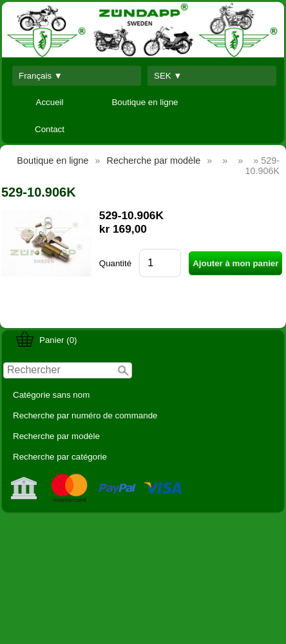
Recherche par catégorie (60, 457)
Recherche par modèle (56, 436)
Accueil (50, 102)
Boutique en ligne (145, 102)
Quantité (115, 263)
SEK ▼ (168, 76)
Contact (50, 129)
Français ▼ (41, 76)
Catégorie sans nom (51, 395)
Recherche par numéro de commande (85, 415)
